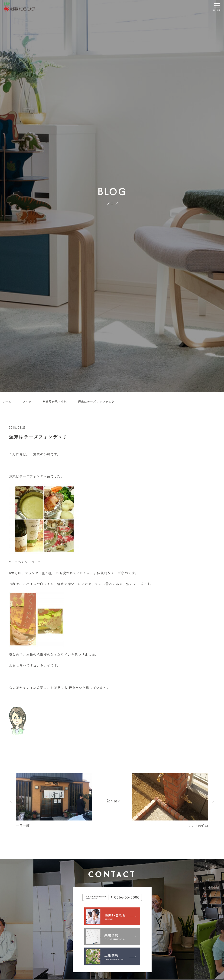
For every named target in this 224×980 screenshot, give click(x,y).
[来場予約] (112, 936)
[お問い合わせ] (112, 916)
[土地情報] (112, 956)
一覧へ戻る (112, 801)
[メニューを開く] (217, 7)
